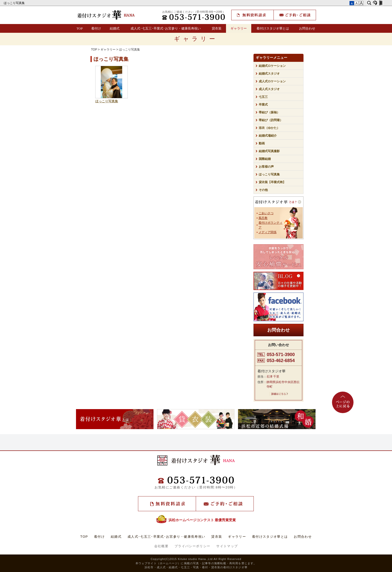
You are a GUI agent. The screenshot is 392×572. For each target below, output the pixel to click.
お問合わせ (307, 28)
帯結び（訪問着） (271, 120)
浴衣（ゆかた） (269, 128)
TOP (80, 28)
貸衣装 (217, 28)
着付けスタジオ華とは (273, 28)
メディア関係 (267, 232)
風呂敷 (263, 218)
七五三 (263, 97)
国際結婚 (265, 159)
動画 (262, 143)
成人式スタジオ (269, 89)
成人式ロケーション (272, 81)
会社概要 (161, 546)
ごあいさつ (266, 213)
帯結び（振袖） (269, 112)
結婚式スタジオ (269, 74)
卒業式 (263, 105)
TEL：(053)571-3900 (194, 17)
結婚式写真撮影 (269, 151)
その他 (265, 190)
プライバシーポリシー (192, 546)
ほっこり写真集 (15, 3)
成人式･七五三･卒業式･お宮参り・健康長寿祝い (166, 28)
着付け (96, 28)
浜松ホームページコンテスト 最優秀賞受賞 (196, 520)
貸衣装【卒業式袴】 (272, 182)
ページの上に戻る (343, 402)
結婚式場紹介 (268, 136)
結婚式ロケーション (272, 66)
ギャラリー (239, 28)
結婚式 (115, 28)
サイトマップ (227, 546)
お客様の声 (266, 167)
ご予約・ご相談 (295, 15)
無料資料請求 (252, 15)
